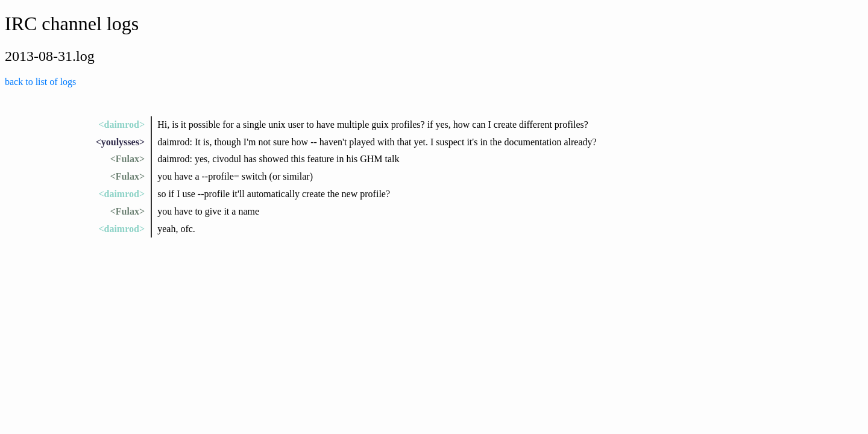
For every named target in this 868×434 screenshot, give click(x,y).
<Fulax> (127, 159)
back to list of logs (40, 82)
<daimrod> (121, 124)
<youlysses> (120, 142)
